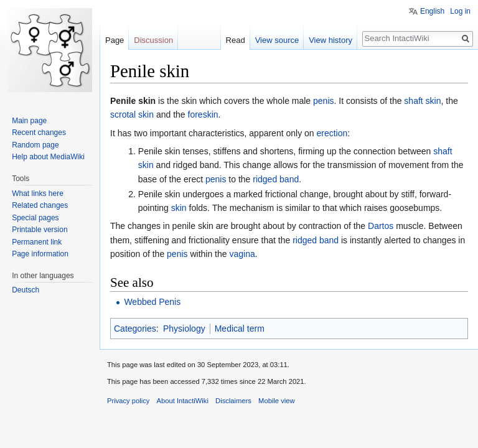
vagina (242, 254)
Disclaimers (233, 401)
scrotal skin (132, 114)
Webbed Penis (152, 302)
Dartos (381, 226)
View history (330, 40)
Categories (135, 329)
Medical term (240, 329)
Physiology (184, 329)
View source (277, 40)
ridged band (276, 179)
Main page (29, 121)
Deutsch (26, 290)
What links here (38, 194)
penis (323, 101)
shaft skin (422, 101)
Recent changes (39, 133)
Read (236, 40)
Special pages (35, 218)
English (432, 11)
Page (115, 40)
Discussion (153, 40)
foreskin (203, 114)
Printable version (40, 230)
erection (332, 133)
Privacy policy (128, 401)
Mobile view (276, 401)
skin (179, 208)
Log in (460, 11)
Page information (40, 254)
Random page (35, 145)
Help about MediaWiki (48, 157)
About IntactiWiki (183, 401)
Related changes (40, 205)
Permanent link (37, 242)
